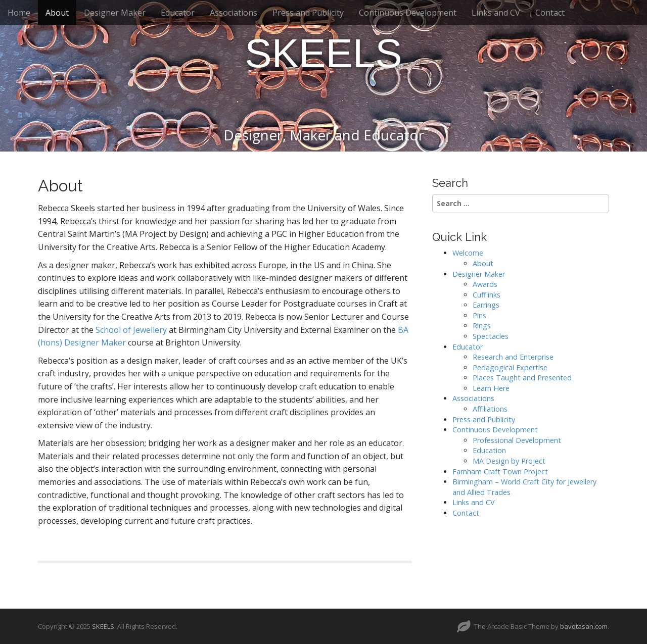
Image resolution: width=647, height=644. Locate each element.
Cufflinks (487, 295)
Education (489, 450)
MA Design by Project (509, 461)
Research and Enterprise (513, 357)
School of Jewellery (131, 330)
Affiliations (490, 409)
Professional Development (517, 440)
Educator (178, 13)
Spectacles (491, 336)
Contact (550, 13)
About (57, 13)
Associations (234, 13)
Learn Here (491, 388)
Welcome (468, 253)
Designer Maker (115, 13)
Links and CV (496, 13)
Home (19, 13)
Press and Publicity (308, 13)
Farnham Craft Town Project (500, 472)
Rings (482, 326)
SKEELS (323, 53)
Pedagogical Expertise (510, 367)
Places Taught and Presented (522, 378)
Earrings (486, 305)
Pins (479, 315)
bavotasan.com (584, 626)
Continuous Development (408, 13)
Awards (485, 284)
